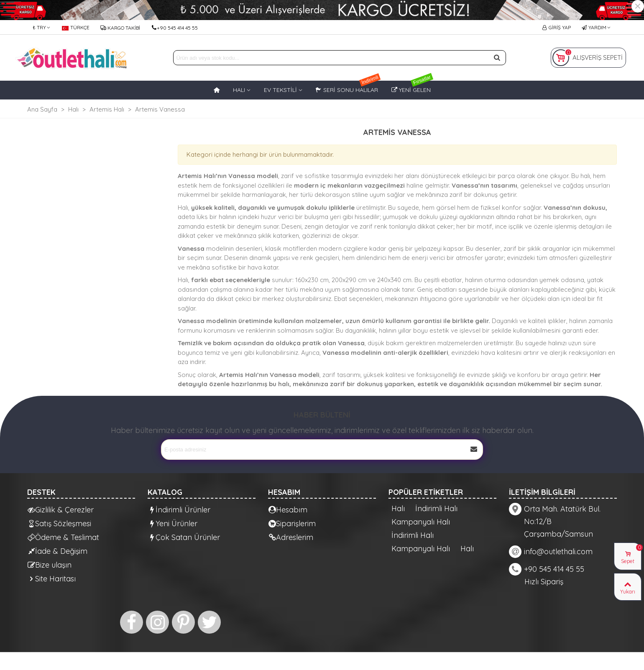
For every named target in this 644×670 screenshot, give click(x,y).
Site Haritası (52, 579)
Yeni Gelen (413, 87)
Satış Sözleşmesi (59, 524)
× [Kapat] (638, 6)
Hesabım (288, 510)
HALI (239, 90)
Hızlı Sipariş (544, 582)
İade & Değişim (57, 551)
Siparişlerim (292, 524)
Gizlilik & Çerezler (61, 510)
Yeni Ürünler (173, 524)
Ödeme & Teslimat (63, 537)
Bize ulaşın (50, 565)
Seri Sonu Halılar (348, 87)
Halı (398, 509)
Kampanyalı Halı (421, 522)
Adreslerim (291, 537)
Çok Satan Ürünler (184, 537)
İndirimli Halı (436, 509)
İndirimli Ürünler (179, 510)
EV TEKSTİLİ (280, 90)
